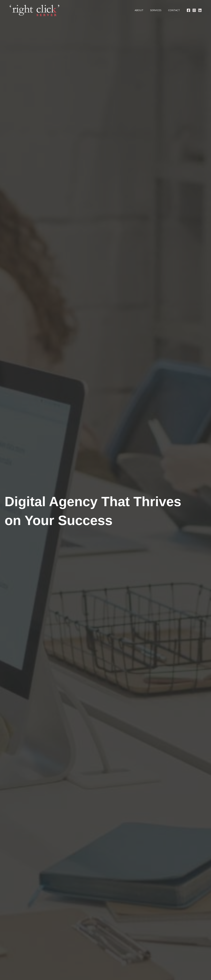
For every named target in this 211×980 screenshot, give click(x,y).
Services (153, 10)
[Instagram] (194, 10)
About (135, 10)
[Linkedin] (200, 10)
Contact (173, 10)
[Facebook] (188, 10)
